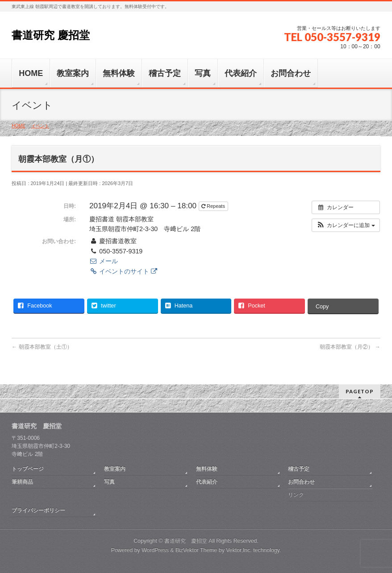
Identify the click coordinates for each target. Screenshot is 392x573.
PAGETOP (360, 391)
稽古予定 (299, 469)
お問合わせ (301, 482)
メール (104, 261)
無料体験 (207, 469)
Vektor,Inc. (239, 550)
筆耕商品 (22, 482)
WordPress (155, 550)
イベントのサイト (123, 271)
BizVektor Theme (196, 550)
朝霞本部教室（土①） (42, 347)
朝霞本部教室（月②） (350, 347)
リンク (296, 495)
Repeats (214, 206)
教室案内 (115, 469)
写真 (109, 482)
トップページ (28, 469)
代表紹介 (207, 482)
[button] (346, 225)
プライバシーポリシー (38, 510)
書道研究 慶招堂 (51, 35)
